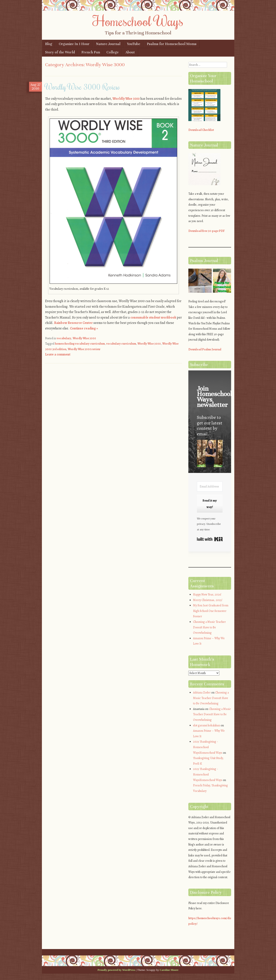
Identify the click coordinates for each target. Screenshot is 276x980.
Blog (49, 44)
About (130, 52)
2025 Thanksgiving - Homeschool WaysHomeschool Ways (208, 747)
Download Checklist (201, 130)
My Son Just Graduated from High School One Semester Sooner (211, 611)
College (113, 52)
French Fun (91, 52)
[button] (210, 454)
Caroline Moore (169, 970)
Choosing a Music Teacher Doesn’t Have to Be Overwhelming (209, 627)
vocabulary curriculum (121, 344)
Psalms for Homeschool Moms (172, 44)
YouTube (134, 44)
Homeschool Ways (138, 21)
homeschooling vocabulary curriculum (80, 344)
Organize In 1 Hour (74, 44)
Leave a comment (58, 354)
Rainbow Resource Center (73, 323)
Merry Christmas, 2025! (208, 600)
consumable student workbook (153, 317)
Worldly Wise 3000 (126, 99)
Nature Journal (108, 44)
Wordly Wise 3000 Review (83, 87)
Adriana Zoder (202, 693)
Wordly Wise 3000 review (84, 349)
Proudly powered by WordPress (116, 970)
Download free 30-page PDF (207, 231)
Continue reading (84, 328)
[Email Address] (210, 486)
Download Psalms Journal (205, 349)
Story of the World (60, 52)
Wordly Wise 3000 (84, 338)
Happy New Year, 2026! (207, 595)
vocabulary (64, 338)
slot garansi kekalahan (207, 725)
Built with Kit (210, 539)
